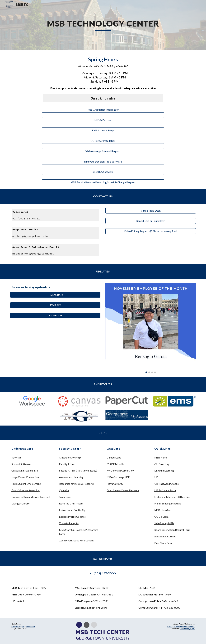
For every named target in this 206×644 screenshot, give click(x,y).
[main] (103, 25)
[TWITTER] (55, 305)
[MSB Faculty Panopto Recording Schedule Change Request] (103, 182)
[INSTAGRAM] (55, 295)
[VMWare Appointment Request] (103, 151)
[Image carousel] (151, 328)
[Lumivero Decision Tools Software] (103, 162)
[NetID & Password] (103, 120)
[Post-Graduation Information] (103, 110)
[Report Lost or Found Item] (151, 221)
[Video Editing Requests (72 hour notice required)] (151, 231)
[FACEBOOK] (55, 315)
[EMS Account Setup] (103, 130)
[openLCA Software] (103, 172)
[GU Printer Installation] (103, 141)
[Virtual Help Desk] (151, 211)
